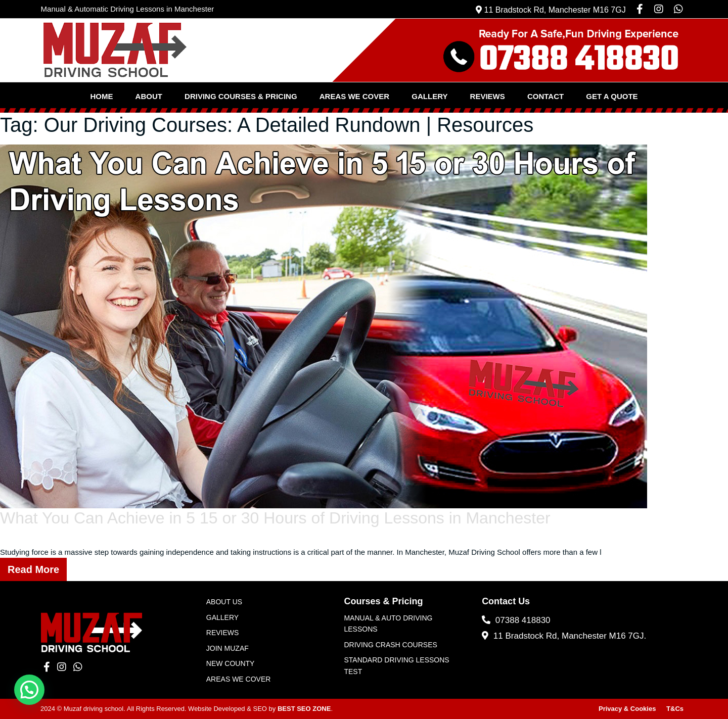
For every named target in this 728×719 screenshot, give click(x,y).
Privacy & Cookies (627, 709)
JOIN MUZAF (227, 648)
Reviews (488, 96)
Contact (545, 96)
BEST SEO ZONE (304, 709)
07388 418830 (516, 620)
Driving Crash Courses (390, 645)
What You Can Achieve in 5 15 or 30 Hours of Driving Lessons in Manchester (275, 518)
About (149, 96)
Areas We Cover (354, 96)
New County (231, 663)
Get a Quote (612, 96)
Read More (33, 569)
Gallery (429, 96)
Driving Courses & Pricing (241, 96)
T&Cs (675, 709)
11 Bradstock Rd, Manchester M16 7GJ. (564, 636)
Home (101, 96)
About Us (224, 602)
